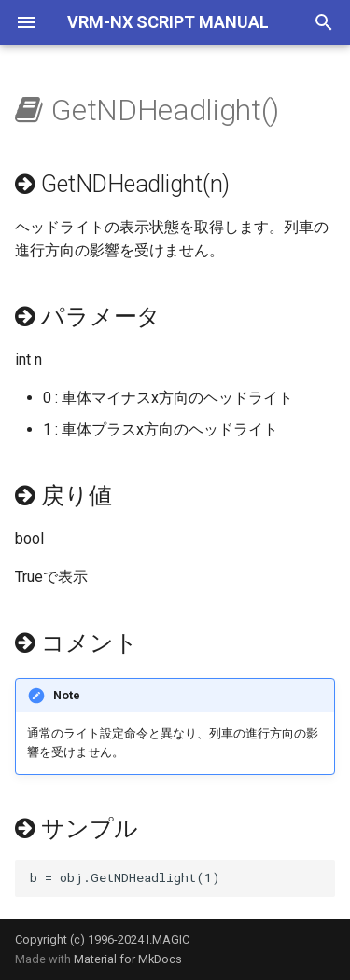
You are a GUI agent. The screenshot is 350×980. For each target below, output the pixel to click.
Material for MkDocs (128, 959)
